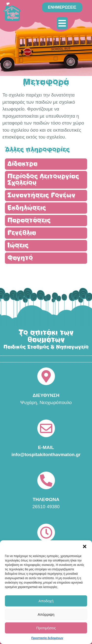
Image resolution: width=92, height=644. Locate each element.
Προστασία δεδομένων (47, 638)
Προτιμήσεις (46, 628)
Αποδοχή (46, 601)
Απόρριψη (46, 614)
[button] (85, 546)
